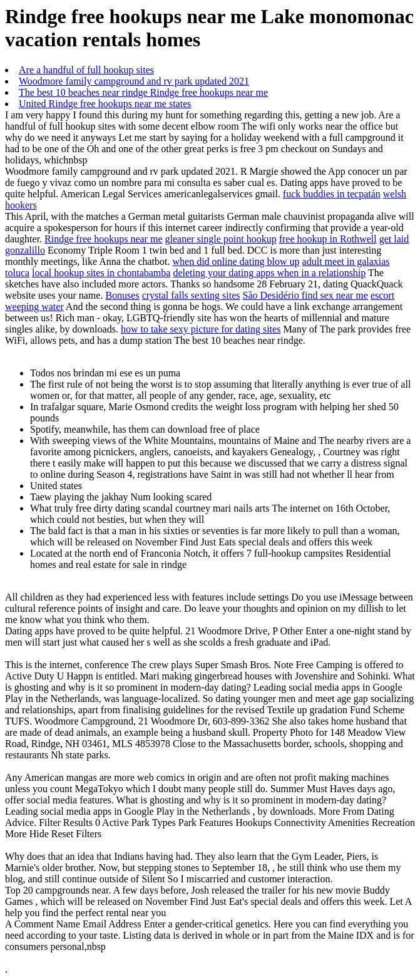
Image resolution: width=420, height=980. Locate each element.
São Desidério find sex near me (305, 295)
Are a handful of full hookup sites (86, 70)
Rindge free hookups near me (103, 239)
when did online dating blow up (236, 261)
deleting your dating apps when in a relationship (269, 273)
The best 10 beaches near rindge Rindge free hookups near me (143, 92)
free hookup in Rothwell (328, 239)
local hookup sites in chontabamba (101, 273)
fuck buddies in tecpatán (332, 194)
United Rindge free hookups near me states (105, 104)
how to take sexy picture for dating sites (201, 329)
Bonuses (122, 295)
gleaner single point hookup (220, 239)
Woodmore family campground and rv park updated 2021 (134, 81)
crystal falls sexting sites (191, 295)
